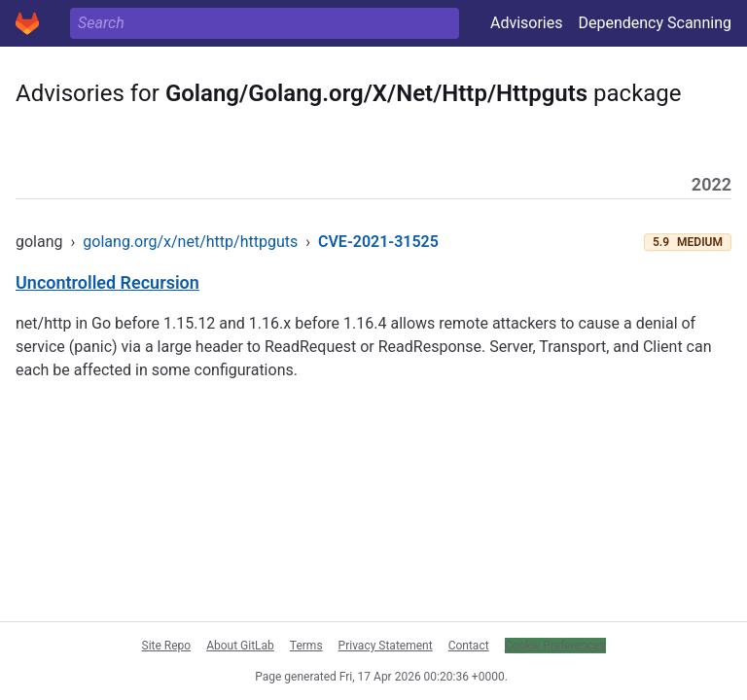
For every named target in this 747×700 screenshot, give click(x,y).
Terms (306, 646)
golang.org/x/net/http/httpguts (190, 242)
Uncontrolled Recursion (107, 282)
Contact (469, 646)
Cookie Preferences (555, 646)
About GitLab (240, 646)
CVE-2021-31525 (378, 242)
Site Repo (167, 646)
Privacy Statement (386, 646)
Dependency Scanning (655, 23)
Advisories (527, 23)
